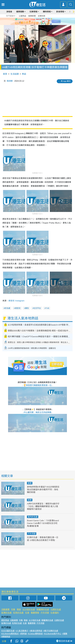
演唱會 (9, 12)
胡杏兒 (18, 308)
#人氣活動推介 (22, 631)
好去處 (7, 308)
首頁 (5, 74)
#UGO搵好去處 (8, 631)
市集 (13, 610)
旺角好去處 (18, 613)
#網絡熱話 (6, 637)
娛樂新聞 (32, 16)
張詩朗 (10, 81)
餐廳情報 (35, 613)
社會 (27, 613)
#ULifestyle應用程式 (10, 634)
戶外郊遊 (32, 534)
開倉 (19, 610)
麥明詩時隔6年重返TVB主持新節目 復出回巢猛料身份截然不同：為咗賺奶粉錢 (43, 490)
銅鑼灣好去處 (43, 610)
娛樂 (30, 483)
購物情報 (47, 12)
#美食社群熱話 (36, 631)
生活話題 (15, 74)
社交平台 (37, 308)
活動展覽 (5, 610)
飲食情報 (60, 12)
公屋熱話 (22, 16)
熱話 (24, 74)
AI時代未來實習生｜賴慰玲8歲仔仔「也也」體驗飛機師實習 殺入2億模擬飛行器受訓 (43, 506)
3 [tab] (39, 24)
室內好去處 (33, 517)
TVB (47, 308)
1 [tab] (34, 24)
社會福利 (55, 613)
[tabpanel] (37, 21)
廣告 (27, 308)
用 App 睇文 (66, 81)
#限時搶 (23, 634)
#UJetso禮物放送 (35, 634)
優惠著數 (20, 12)
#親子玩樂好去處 (51, 631)
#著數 (65, 634)
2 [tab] (37, 24)
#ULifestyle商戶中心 (53, 634)
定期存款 (42, 16)
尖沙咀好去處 (29, 610)
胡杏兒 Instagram (16, 301)
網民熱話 (5, 620)
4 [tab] (42, 24)
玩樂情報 (33, 12)
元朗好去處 (56, 610)
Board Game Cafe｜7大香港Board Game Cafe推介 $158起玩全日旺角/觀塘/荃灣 (43, 523)
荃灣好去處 (6, 613)
